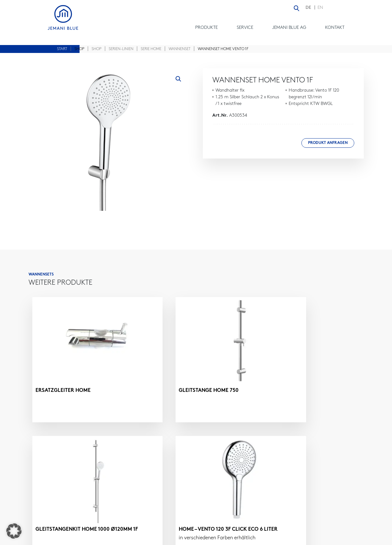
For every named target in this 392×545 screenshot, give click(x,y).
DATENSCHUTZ (305, 538)
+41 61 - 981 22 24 (280, 487)
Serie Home (151, 49)
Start (62, 49)
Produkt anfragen (328, 143)
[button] (178, 79)
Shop (96, 49)
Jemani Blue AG (289, 28)
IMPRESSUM (270, 538)
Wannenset (180, 49)
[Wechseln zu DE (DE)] (310, 8)
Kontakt (335, 28)
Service (245, 28)
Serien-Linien (121, 49)
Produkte (206, 28)
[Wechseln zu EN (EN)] (320, 8)
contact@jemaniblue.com (292, 495)
